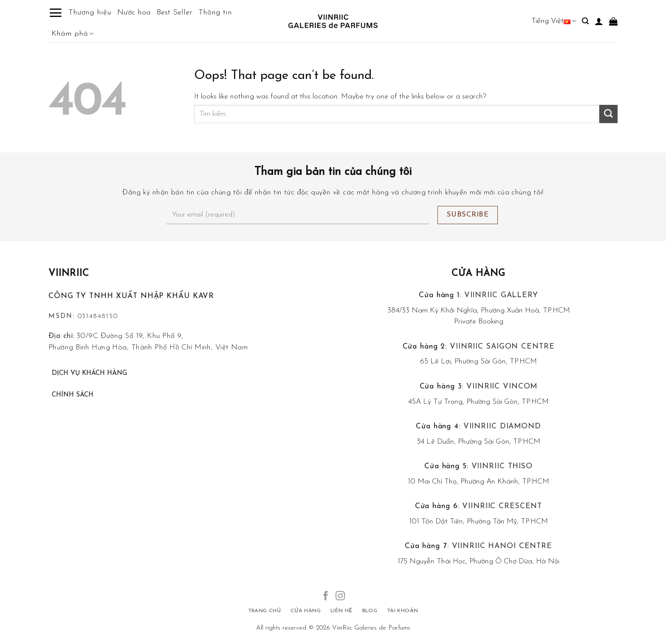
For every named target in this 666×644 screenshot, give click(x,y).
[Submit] (608, 114)
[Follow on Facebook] (326, 597)
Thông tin (215, 13)
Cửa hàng (479, 274)
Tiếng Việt (554, 21)
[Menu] (55, 13)
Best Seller (175, 13)
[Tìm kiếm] (585, 21)
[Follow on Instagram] (340, 597)
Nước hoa (134, 13)
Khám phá (72, 34)
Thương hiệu (90, 13)
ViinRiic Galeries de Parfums (371, 628)
